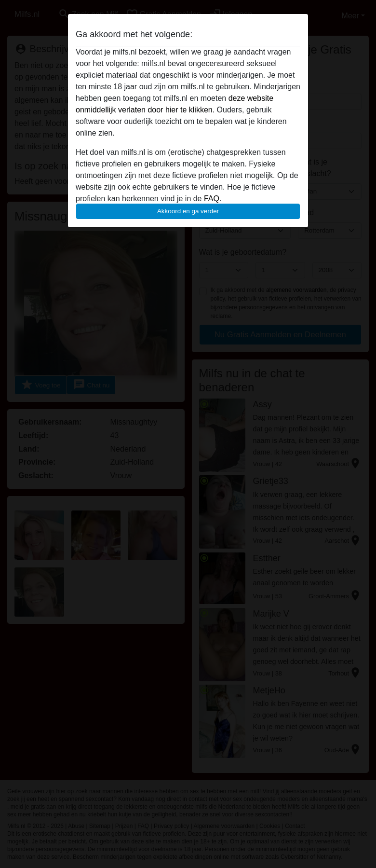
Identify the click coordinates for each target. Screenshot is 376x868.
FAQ (212, 199)
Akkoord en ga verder (188, 211)
